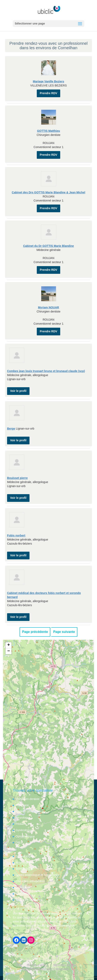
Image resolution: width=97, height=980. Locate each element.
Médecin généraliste (28, 811)
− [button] (9, 651)
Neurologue (23, 818)
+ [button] (9, 645)
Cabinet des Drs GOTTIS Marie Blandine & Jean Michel (48, 192)
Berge (11, 429)
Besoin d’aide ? (38, 965)
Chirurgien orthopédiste (30, 881)
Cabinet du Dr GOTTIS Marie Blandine (48, 246)
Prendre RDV (48, 93)
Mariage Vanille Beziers (49, 81)
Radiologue (23, 894)
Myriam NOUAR (48, 307)
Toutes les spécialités (29, 900)
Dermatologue (24, 856)
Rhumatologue (25, 863)
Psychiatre (22, 805)
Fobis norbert (16, 535)
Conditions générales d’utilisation (46, 969)
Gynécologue (24, 830)
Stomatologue (24, 869)
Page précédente (35, 632)
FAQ (19, 965)
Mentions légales (65, 965)
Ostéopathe (23, 887)
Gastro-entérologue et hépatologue (37, 875)
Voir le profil (18, 391)
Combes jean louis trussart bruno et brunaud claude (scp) (46, 371)
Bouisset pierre (17, 478)
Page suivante (64, 632)
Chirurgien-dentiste (27, 799)
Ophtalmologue (25, 836)
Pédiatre (21, 824)
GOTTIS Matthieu (48, 131)
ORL (18, 842)
